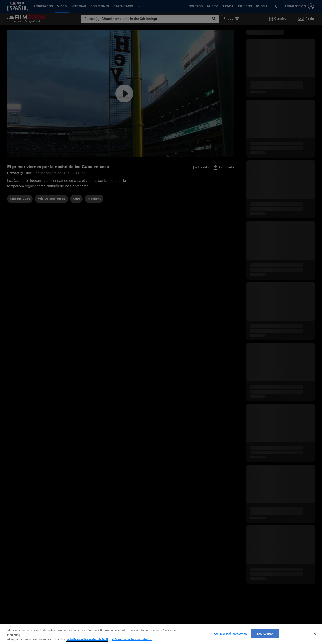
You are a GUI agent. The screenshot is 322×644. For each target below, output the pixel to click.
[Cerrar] (315, 633)
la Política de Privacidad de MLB (87, 639)
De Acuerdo (265, 633)
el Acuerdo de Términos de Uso (132, 639)
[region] (161, 634)
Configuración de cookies (231, 633)
